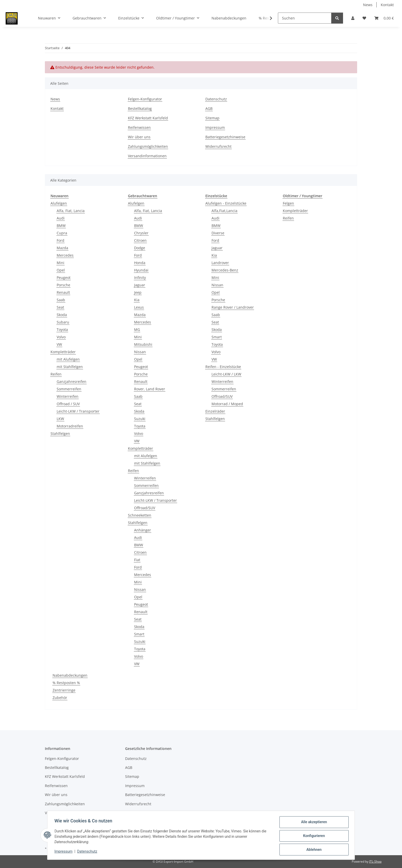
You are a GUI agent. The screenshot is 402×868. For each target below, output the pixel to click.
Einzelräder (215, 411)
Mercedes (65, 255)
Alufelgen (59, 203)
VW (59, 344)
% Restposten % (66, 683)
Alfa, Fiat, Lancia (71, 211)
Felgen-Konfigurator (145, 99)
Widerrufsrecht (218, 146)
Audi (61, 218)
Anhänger (143, 530)
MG (137, 330)
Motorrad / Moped (227, 404)
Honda (140, 263)
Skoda (62, 315)
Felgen (288, 203)
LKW (60, 419)
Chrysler (141, 233)
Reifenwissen (139, 127)
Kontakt (387, 5)
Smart (139, 634)
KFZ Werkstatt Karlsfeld (148, 118)
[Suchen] (305, 18)
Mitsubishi (143, 344)
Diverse (218, 233)
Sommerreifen (69, 389)
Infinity (140, 278)
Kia (137, 300)
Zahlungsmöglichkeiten (148, 146)
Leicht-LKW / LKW (226, 374)
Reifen (56, 374)
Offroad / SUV (68, 404)
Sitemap (212, 118)
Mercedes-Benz (225, 270)
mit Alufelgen (68, 359)
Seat (60, 307)
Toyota (62, 330)
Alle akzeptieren (313, 823)
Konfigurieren (313, 836)
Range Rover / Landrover (233, 307)
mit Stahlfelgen (70, 367)
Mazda (62, 248)
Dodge (140, 248)
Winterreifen (68, 396)
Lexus (139, 307)
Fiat (137, 560)
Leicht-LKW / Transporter (78, 411)
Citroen (140, 240)
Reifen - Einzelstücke (223, 367)
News (368, 5)
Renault (63, 292)
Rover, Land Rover (150, 389)
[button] (353, 18)
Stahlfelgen (60, 433)
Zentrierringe (64, 690)
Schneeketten (140, 515)
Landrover (220, 263)
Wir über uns (139, 137)
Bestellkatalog (140, 108)
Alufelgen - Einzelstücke (226, 203)
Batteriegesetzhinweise (225, 137)
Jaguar (140, 285)
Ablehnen (313, 850)
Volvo (61, 337)
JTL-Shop (375, 861)
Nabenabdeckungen (70, 675)
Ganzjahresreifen (72, 381)
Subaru (63, 322)
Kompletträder (63, 352)
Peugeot (64, 278)
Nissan (140, 352)
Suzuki (140, 419)
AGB (209, 108)
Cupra (62, 233)
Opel (61, 270)
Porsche (63, 285)
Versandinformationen (147, 156)
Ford (61, 240)
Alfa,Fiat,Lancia (224, 211)
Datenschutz (88, 852)
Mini (61, 263)
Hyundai (141, 270)
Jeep (138, 292)
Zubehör (60, 698)
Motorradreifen (70, 426)
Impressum (65, 852)
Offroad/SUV (145, 508)
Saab (61, 300)
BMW (61, 226)
